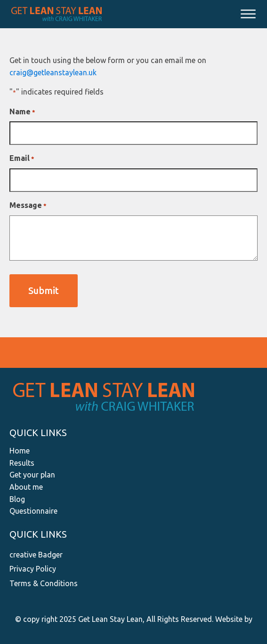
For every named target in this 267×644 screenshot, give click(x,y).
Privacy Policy (33, 569)
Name (22, 112)
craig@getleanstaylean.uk (53, 72)
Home (20, 451)
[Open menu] (248, 14)
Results (22, 463)
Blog (17, 499)
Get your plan (32, 475)
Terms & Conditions (44, 583)
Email (22, 159)
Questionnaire (33, 511)
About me (26, 487)
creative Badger (36, 555)
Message (28, 206)
